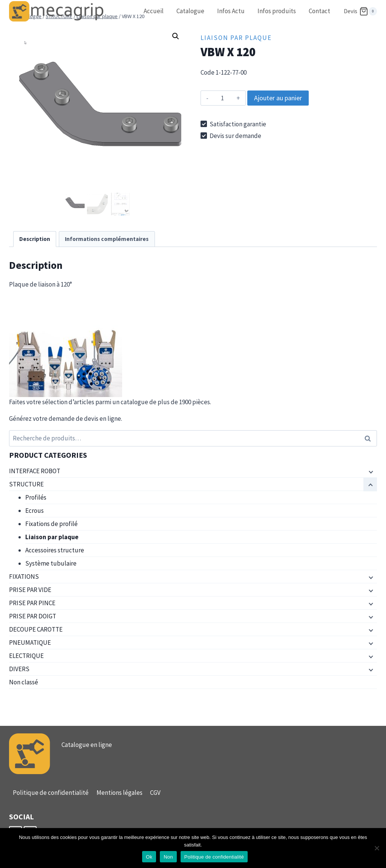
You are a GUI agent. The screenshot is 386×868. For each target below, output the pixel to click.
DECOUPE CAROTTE (36, 629)
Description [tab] (35, 239)
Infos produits (277, 11)
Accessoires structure (55, 550)
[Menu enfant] (370, 471)
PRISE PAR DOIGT (33, 616)
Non (168, 857)
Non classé (24, 682)
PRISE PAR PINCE (32, 603)
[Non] (377, 848)
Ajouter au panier (278, 98)
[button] (176, 36)
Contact (319, 11)
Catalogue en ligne (87, 745)
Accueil (154, 11)
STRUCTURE (26, 484)
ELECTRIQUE (26, 656)
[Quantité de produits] (222, 98)
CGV (155, 793)
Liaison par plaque (236, 38)
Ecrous (34, 511)
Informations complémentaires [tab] (107, 239)
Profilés (36, 497)
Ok (149, 857)
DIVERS (19, 669)
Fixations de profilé (51, 524)
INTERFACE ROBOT (35, 471)
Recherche (370, 438)
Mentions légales (119, 793)
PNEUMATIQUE (30, 643)
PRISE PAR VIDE (30, 590)
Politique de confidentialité (51, 793)
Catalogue (190, 11)
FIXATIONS (24, 577)
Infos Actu (231, 11)
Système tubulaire (51, 563)
